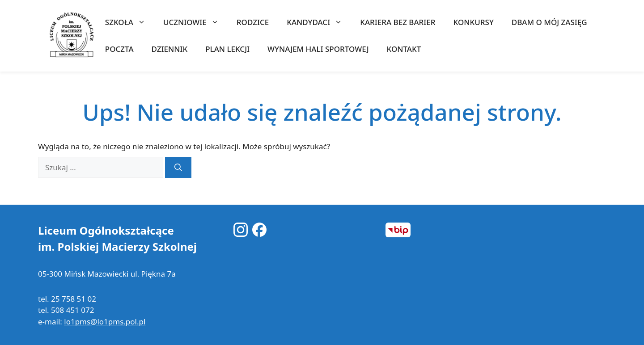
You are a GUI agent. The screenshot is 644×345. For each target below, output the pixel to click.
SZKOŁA (130, 22)
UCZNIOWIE (195, 22)
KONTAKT (404, 49)
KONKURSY (474, 22)
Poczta (119, 49)
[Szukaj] (178, 168)
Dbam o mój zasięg (549, 22)
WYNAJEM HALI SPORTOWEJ (318, 49)
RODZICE (253, 22)
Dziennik (170, 49)
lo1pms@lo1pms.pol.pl (105, 322)
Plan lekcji (227, 49)
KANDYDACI (319, 22)
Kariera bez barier (398, 22)
